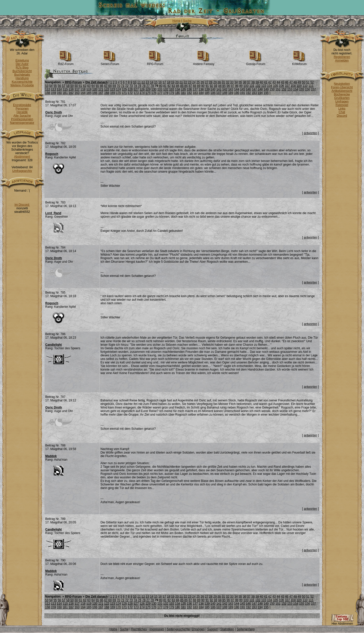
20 (177, 82)
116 (71, 89)
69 (114, 86)
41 (266, 82)
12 (143, 82)
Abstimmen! (22, 157)
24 (194, 82)
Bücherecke (342, 94)
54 (51, 86)
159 (53, 93)
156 (308, 89)
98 (237, 86)
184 (201, 93)
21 (181, 82)
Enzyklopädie (22, 105)
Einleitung (22, 60)
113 (53, 89)
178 (166, 93)
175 (148, 93)
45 (282, 82)
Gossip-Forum (256, 63)
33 (232, 82)
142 (225, 89)
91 (207, 86)
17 (164, 82)
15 (156, 82)
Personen (22, 109)
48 (295, 82)
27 (206, 82)
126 (130, 89)
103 (264, 86)
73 (131, 86)
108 (293, 86)
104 (270, 86)
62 (85, 86)
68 (110, 86)
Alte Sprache (22, 116)
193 (254, 93)
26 (202, 82)
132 (166, 89)
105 (276, 86)
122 (107, 89)
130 (154, 89)
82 (169, 86)
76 (144, 86)
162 (71, 93)
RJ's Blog (22, 68)
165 (89, 93)
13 (147, 82)
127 (136, 89)
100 (246, 86)
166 (95, 93)
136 (189, 89)
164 (83, 93)
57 (64, 86)
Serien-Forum (110, 63)
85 (182, 86)
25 (198, 82)
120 (95, 89)
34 (236, 82)
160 (59, 93)
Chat (342, 112)
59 (72, 86)
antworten (311, 133)
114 (59, 89)
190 (237, 93)
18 (168, 82)
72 (127, 86)
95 (224, 86)
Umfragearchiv (22, 171)
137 (195, 89)
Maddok (51, 456)
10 (135, 82)
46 (287, 82)
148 (260, 89)
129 (148, 89)
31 (223, 82)
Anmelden (342, 60)
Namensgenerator (22, 123)
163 (77, 93)
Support (212, 629)
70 (118, 86)
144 (237, 89)
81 (165, 86)
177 (160, 93)
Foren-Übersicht (342, 87)
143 (231, 89)
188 (225, 93)
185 (207, 93)
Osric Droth (54, 112)
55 (55, 86)
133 (172, 89)
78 (152, 86)
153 (290, 89)
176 (154, 93)
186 (213, 93)
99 (241, 86)
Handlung (22, 78)
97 (232, 86)
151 (278, 89)
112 (48, 89)
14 (152, 82)
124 (119, 89)
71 (123, 86)
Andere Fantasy (204, 63)
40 (261, 82)
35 (240, 82)
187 (219, 93)
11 (139, 82)
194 (260, 93)
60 (76, 86)
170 (119, 93)
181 (184, 93)
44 (278, 82)
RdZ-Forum (66, 63)
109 (299, 86)
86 (186, 86)
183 (195, 93)
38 (253, 82)
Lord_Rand (53, 213)
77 (148, 86)
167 (101, 93)
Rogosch (52, 154)
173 (136, 93)
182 (189, 93)
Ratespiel (342, 105)
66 (101, 86)
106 (281, 86)
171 (124, 93)
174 (142, 93)
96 (228, 86)
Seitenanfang (246, 629)
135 (184, 89)
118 (83, 89)
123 (112, 89)
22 (185, 82)
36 (245, 82)
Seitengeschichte (178, 629)
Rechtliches (139, 629)
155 (302, 89)
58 (68, 86)
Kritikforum (299, 63)
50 (303, 82)
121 (101, 89)
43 (274, 82)
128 (142, 89)
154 (296, 89)
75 (139, 86)
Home (176, 21)
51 (308, 82)
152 (284, 89)
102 (258, 86)
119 (89, 89)
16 (160, 82)
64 (93, 86)
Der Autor (22, 64)
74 (135, 86)
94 (220, 86)
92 (211, 86)
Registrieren (342, 57)
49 (299, 82)
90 (203, 86)
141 (219, 89)
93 (215, 86)
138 (201, 89)
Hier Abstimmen (342, 622)
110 (305, 86)
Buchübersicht (22, 71)
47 (291, 82)
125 (124, 89)
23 (190, 82)
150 (272, 89)
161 (65, 93)
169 (112, 93)
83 (173, 86)
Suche (187, 21)
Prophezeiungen (22, 119)
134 (177, 89)
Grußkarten (342, 98)
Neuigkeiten (342, 84)
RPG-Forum (155, 63)
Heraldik (22, 112)
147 (254, 89)
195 (266, 93)
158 (48, 93)
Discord (342, 116)
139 (207, 89)
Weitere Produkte (22, 85)
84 (178, 86)
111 (311, 86)
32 (228, 82)
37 (249, 82)
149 (266, 89)
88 (195, 86)
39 (257, 82)
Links (342, 109)
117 (77, 89)
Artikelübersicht (342, 91)
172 (130, 93)
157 (313, 89)
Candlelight (53, 345)
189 (231, 93)
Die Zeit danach (96, 82)
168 (107, 93)
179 (172, 93)
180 (177, 93)
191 (242, 93)
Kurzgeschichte (22, 82)
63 (89, 86)
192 (248, 93)
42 (270, 82)
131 (160, 89)
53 (47, 86)
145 (242, 89)
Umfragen (342, 101)
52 (312, 82)
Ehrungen (198, 629)
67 (106, 86)
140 (213, 89)
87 (190, 86)
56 (59, 86)
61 (81, 86)
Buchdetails (22, 75)
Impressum (157, 629)
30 (219, 82)
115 (65, 89)
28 (211, 82)
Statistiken (227, 629)
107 (287, 86)
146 (248, 89)
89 (199, 86)
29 (215, 82)
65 (97, 86)
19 (173, 82)
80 (161, 86)
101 (252, 86)
